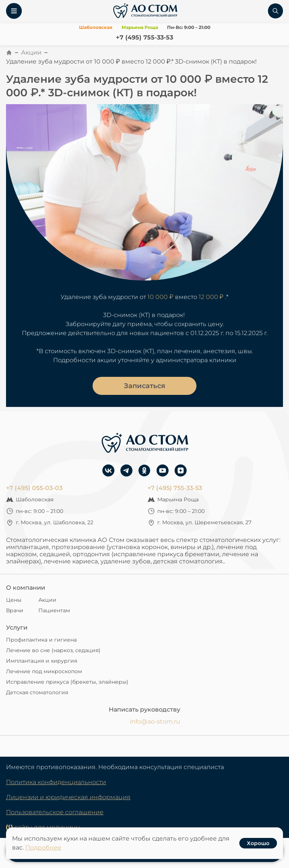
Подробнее (43, 848)
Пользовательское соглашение (55, 812)
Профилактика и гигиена (41, 640)
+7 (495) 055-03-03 (34, 488)
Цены (14, 600)
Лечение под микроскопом (44, 671)
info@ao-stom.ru (155, 722)
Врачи (15, 610)
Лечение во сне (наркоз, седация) (53, 650)
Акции (31, 52)
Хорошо (258, 843)
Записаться (144, 386)
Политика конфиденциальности (56, 782)
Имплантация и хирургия (42, 661)
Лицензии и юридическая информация (68, 797)
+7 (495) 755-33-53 (144, 37)
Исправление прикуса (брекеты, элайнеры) (67, 682)
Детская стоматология (37, 692)
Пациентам (54, 610)
